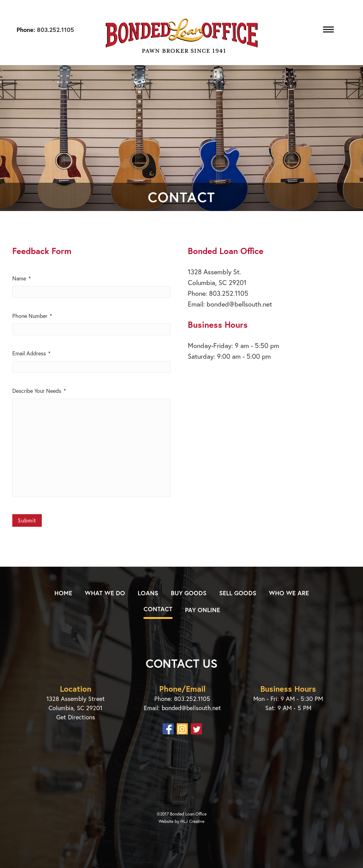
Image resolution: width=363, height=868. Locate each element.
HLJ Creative (192, 821)
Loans (148, 593)
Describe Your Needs (39, 391)
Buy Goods (189, 593)
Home (63, 593)
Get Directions (76, 717)
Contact (158, 609)
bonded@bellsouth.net (239, 304)
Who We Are (289, 593)
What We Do (105, 593)
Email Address (31, 353)
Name (22, 278)
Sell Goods (238, 593)
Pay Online (203, 610)
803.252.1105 (55, 30)
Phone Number (32, 316)
